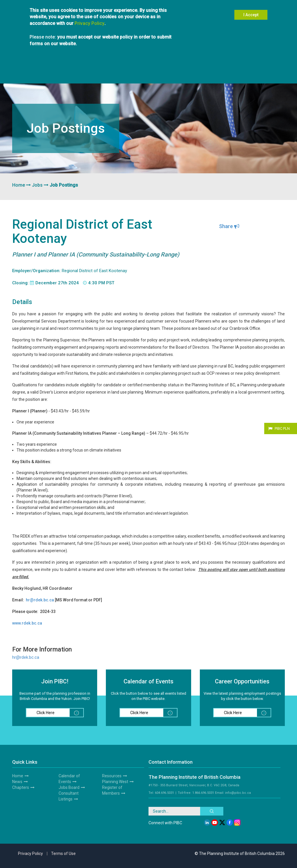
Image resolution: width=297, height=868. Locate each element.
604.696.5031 (164, 793)
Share (229, 226)
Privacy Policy (89, 18)
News (17, 782)
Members (53, 72)
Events (144, 72)
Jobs (37, 185)
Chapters (74, 72)
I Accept (251, 9)
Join (35, 72)
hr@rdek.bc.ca (26, 657)
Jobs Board (69, 787)
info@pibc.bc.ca (238, 793)
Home (19, 185)
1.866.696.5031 (203, 793)
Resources (243, 72)
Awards (191, 72)
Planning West (216, 72)
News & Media (167, 72)
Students (95, 72)
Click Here (60, 713)
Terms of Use (63, 854)
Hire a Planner (120, 72)
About (20, 72)
